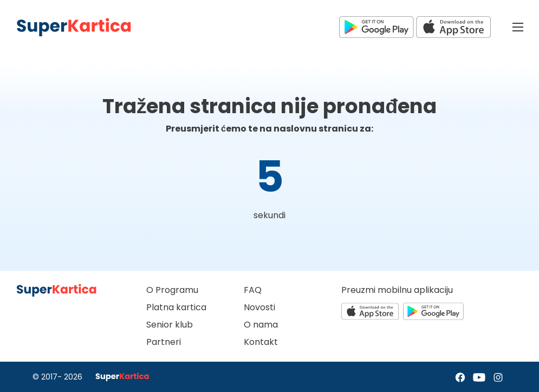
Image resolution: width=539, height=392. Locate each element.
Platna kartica (176, 307)
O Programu (172, 290)
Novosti (259, 307)
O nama (261, 325)
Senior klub (170, 325)
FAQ (253, 290)
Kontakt (261, 342)
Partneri (164, 342)
